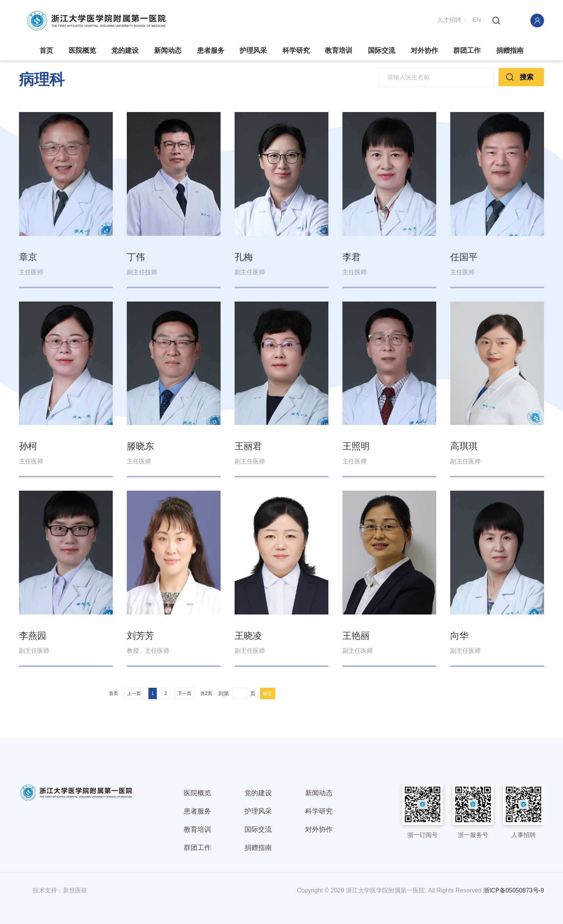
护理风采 (253, 51)
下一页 (185, 693)
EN (477, 20)
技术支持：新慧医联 (60, 890)
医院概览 (82, 51)
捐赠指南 (510, 51)
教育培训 (339, 51)
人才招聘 (449, 20)
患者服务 (211, 51)
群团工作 (467, 51)
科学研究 (296, 51)
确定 (268, 693)
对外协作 (424, 51)
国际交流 (382, 51)
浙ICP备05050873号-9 (514, 890)
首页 (46, 51)
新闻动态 (168, 51)
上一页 (134, 693)
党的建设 (125, 51)
